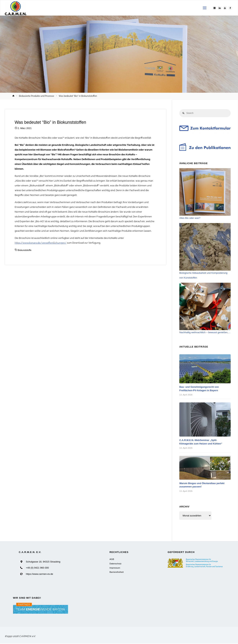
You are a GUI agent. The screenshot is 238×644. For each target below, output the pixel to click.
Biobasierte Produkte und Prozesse (36, 96)
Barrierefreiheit (117, 572)
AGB (112, 559)
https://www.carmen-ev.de (40, 574)
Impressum (115, 568)
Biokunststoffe (25, 250)
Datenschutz (115, 564)
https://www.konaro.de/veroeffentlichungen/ (41, 243)
